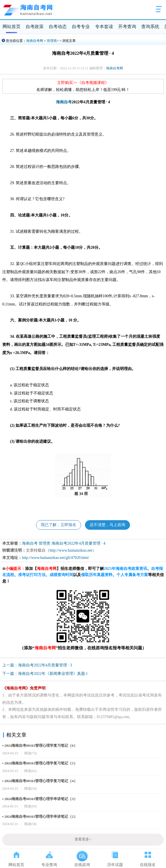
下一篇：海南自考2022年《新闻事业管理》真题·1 (45, 674)
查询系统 (150, 27)
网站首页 (12, 27)
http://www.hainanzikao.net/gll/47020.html (55, 558)
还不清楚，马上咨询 (107, 525)
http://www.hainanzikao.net (71, 550)
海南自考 (64, 102)
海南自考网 (35, 41)
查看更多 (83, 839)
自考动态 (58, 27)
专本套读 (104, 27)
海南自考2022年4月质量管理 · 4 (78, 543)
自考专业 (81, 27)
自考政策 (35, 27)
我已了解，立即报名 (59, 525)
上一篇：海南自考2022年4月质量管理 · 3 (37, 665)
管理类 (52, 41)
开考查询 (127, 27)
